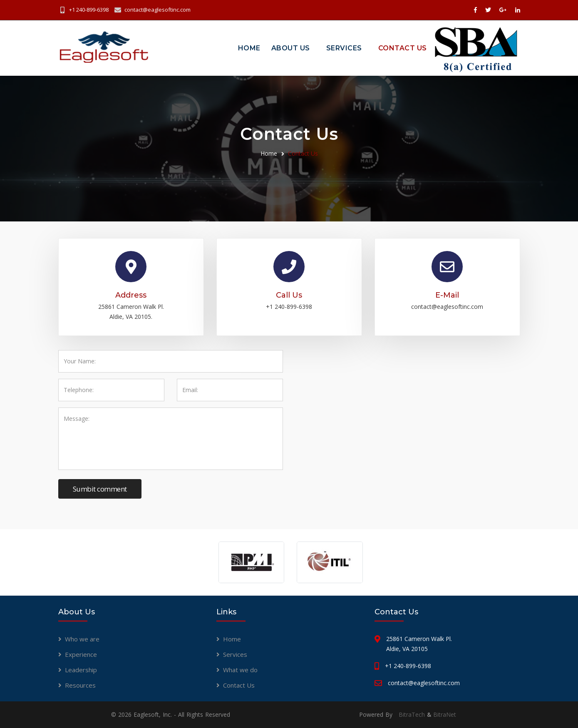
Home (249, 48)
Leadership (81, 670)
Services (344, 48)
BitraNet (445, 714)
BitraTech (412, 714)
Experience (81, 654)
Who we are (82, 639)
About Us (291, 48)
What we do (240, 670)
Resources (80, 685)
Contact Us (403, 48)
